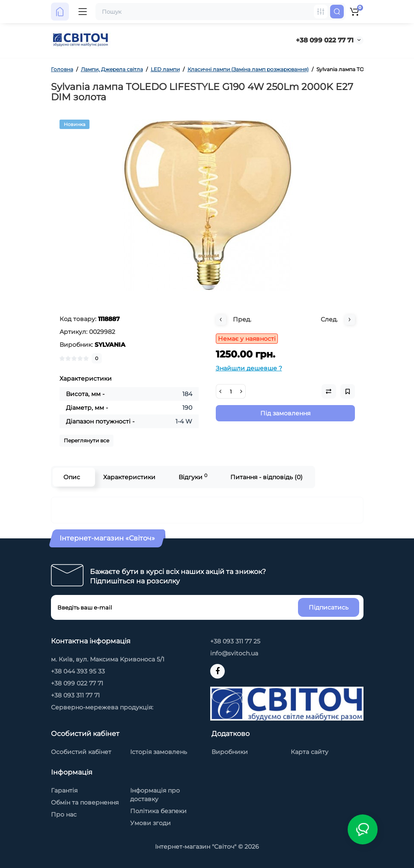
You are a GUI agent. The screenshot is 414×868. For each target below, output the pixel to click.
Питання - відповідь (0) (267, 477)
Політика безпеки (158, 811)
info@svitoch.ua (234, 653)
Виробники (230, 752)
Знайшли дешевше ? (249, 368)
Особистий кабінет (81, 752)
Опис (72, 477)
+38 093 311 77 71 (75, 695)
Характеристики (129, 477)
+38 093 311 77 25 (235, 641)
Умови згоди (150, 823)
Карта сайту (310, 752)
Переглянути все (86, 440)
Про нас (64, 814)
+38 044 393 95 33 (78, 671)
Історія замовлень (159, 752)
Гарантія (64, 790)
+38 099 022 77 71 (325, 40)
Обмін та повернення (85, 802)
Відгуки (193, 477)
